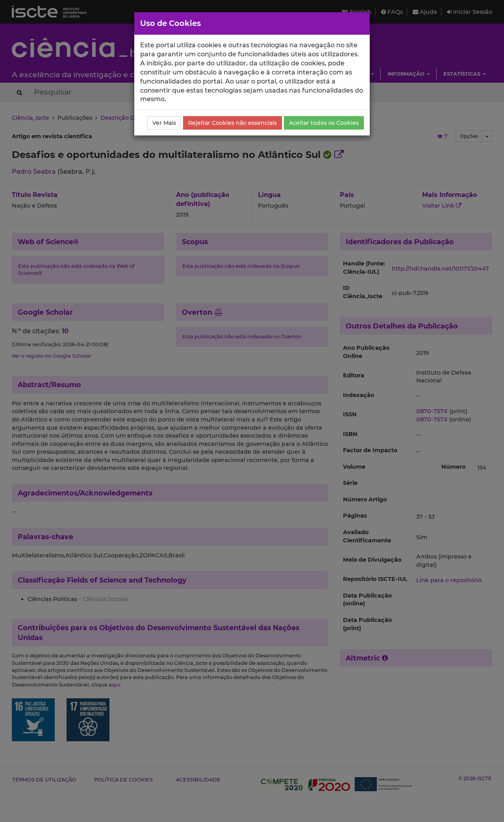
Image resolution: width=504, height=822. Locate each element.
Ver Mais (164, 123)
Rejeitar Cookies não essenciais (233, 123)
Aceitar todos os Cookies (324, 123)
